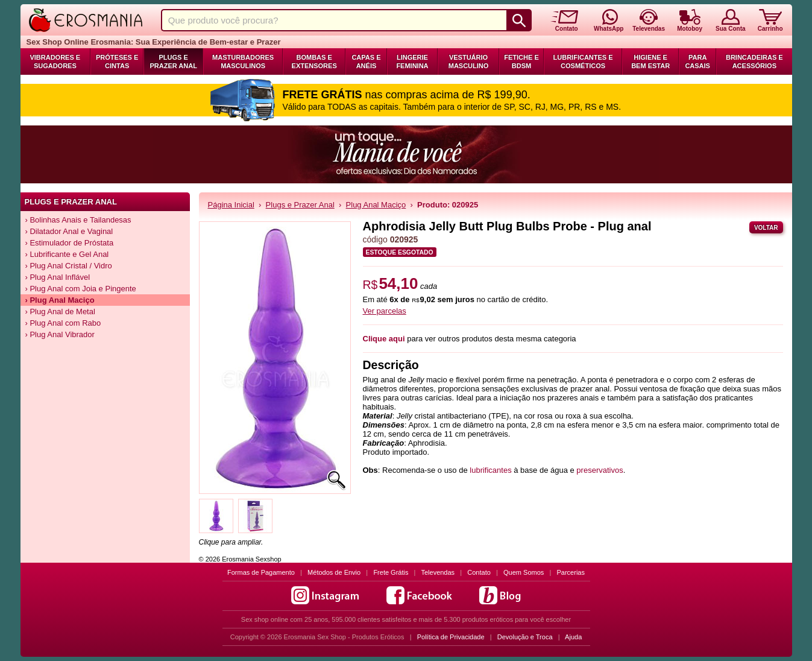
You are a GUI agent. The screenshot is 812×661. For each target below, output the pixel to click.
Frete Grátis (391, 572)
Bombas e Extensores (314, 62)
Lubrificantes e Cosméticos (583, 62)
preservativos (600, 470)
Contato (479, 572)
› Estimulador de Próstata (70, 243)
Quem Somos (524, 572)
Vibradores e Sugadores (55, 62)
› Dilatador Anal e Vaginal (69, 231)
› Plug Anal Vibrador (60, 334)
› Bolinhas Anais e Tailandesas (78, 220)
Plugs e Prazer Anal (173, 62)
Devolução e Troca (525, 637)
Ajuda (573, 637)
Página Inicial (231, 205)
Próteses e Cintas (117, 62)
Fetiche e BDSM (521, 62)
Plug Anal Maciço (376, 205)
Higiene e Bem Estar (650, 62)
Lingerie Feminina (412, 62)
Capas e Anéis (366, 62)
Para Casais (697, 62)
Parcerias (571, 572)
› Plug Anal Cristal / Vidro (69, 266)
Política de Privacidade (451, 637)
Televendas (438, 572)
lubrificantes (490, 470)
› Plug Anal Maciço (60, 300)
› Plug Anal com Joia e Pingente (81, 289)
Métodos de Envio (334, 572)
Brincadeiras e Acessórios (754, 62)
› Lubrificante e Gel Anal (67, 254)
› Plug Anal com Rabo (63, 323)
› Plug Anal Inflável (58, 277)
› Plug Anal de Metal (60, 312)
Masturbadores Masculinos (243, 62)
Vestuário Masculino (469, 62)
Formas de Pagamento (261, 572)
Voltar (766, 228)
